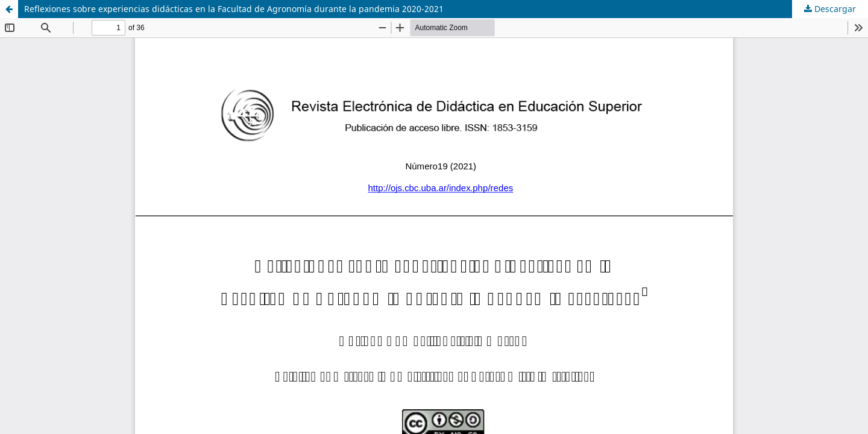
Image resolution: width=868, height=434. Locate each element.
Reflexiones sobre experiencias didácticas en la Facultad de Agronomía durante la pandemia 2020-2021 (234, 9)
